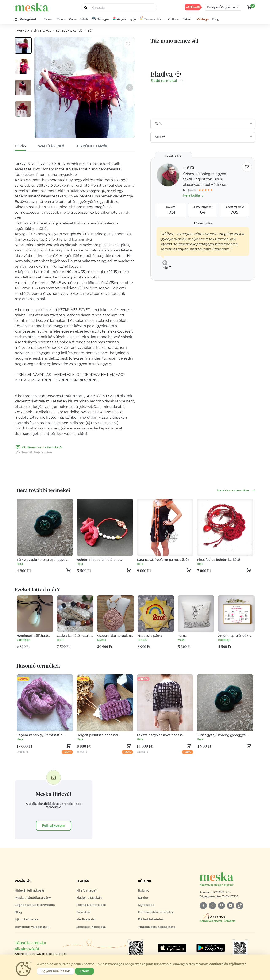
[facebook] (203, 906)
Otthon (174, 19)
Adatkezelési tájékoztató (157, 927)
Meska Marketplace (91, 905)
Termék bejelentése (33, 452)
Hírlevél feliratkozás (30, 890)
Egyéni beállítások (56, 971)
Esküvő (188, 19)
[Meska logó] (227, 879)
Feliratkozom (54, 826)
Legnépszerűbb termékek (35, 905)
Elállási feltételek (151, 919)
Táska (61, 19)
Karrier (143, 898)
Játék (84, 19)
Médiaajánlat (86, 919)
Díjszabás (83, 912)
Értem (84, 971)
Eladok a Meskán (89, 898)
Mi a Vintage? (87, 890)
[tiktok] (240, 906)
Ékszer (49, 19)
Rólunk (143, 890)
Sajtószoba (146, 905)
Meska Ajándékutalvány (33, 898)
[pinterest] (221, 906)
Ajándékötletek (27, 919)
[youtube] (230, 906)
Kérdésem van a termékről (39, 447)
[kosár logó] (250, 7)
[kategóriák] (28, 19)
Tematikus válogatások (32, 927)
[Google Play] (172, 948)
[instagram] (212, 906)
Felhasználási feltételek (156, 912)
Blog (216, 19)
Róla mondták (203, 223)
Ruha (73, 19)
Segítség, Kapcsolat (91, 927)
